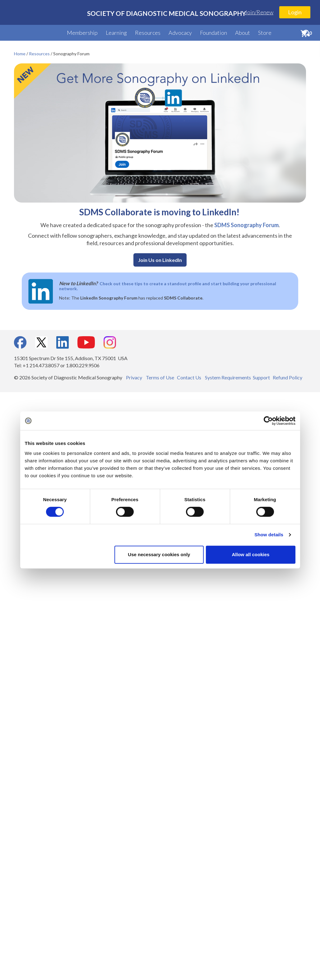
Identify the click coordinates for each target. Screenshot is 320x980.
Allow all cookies (251, 554)
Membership (82, 33)
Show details (269, 535)
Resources (148, 33)
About (243, 33)
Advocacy (180, 33)
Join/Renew (259, 12)
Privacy (134, 377)
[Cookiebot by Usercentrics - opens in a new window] (268, 421)
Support (261, 377)
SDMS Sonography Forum (246, 225)
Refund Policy (288, 377)
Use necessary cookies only (159, 554)
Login (295, 12)
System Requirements (228, 377)
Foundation (213, 33)
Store (265, 33)
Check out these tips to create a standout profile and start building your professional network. (168, 286)
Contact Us (189, 377)
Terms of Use (160, 377)
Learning (116, 33)
